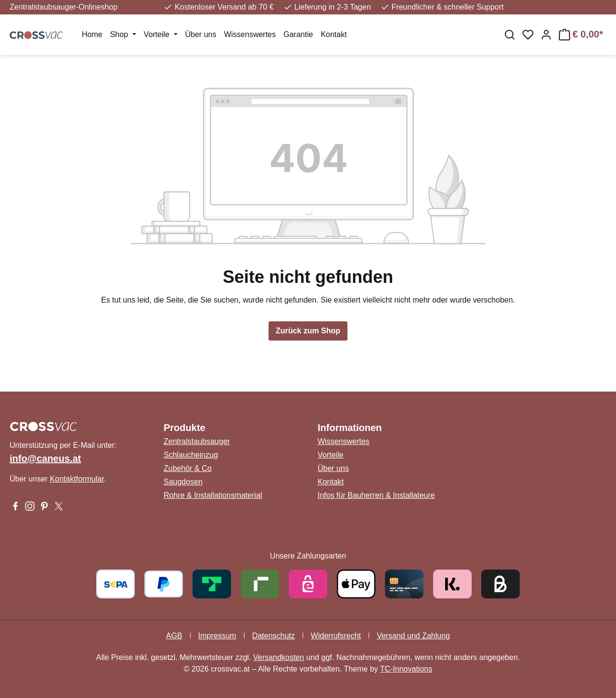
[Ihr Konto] (546, 35)
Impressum (217, 636)
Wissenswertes (344, 441)
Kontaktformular (77, 479)
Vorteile (330, 455)
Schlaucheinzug (191, 455)
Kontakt (331, 482)
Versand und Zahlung (413, 636)
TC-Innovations (406, 669)
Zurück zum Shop (308, 331)
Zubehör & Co (188, 468)
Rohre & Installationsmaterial (213, 495)
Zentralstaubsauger (197, 441)
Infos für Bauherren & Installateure (376, 495)
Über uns (333, 468)
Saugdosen (183, 482)
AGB (174, 636)
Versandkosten (279, 657)
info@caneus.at (45, 458)
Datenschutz (274, 636)
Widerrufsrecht (336, 636)
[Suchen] (510, 35)
